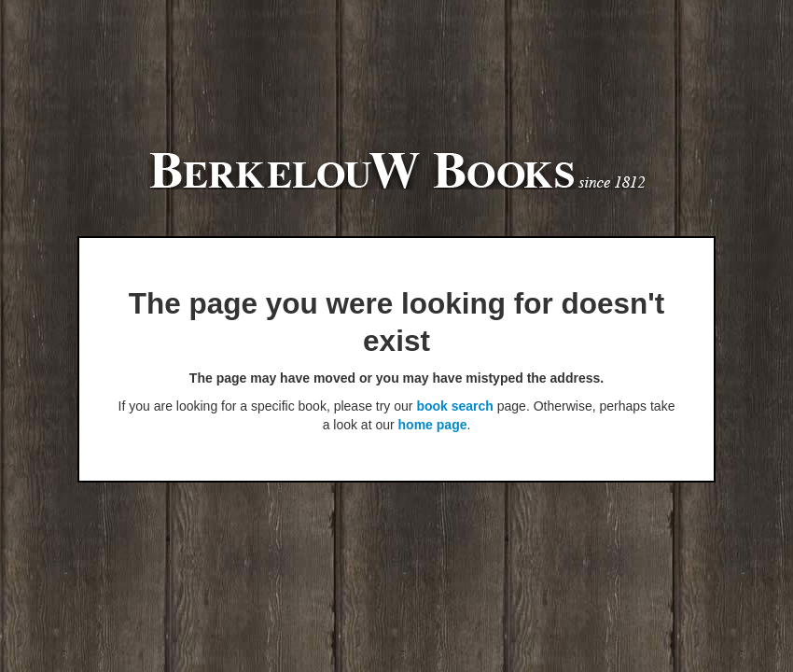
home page (433, 425)
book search (454, 406)
